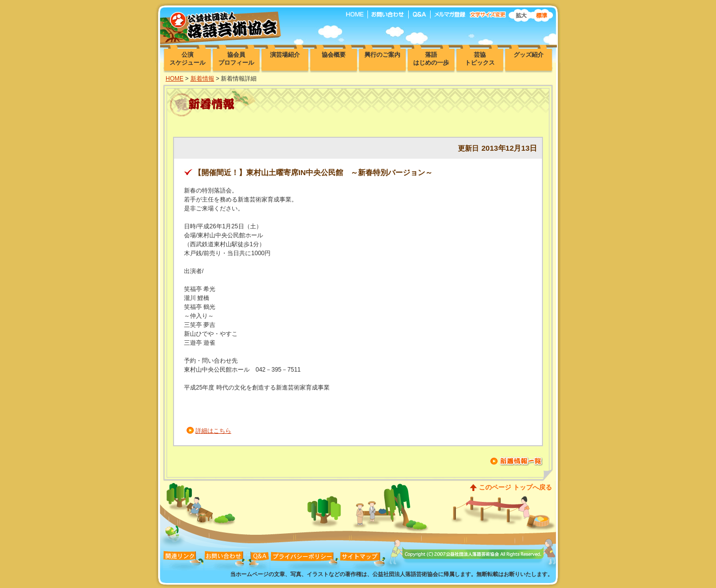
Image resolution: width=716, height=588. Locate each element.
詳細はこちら (213, 431)
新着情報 (202, 79)
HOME (175, 79)
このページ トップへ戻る (515, 487)
